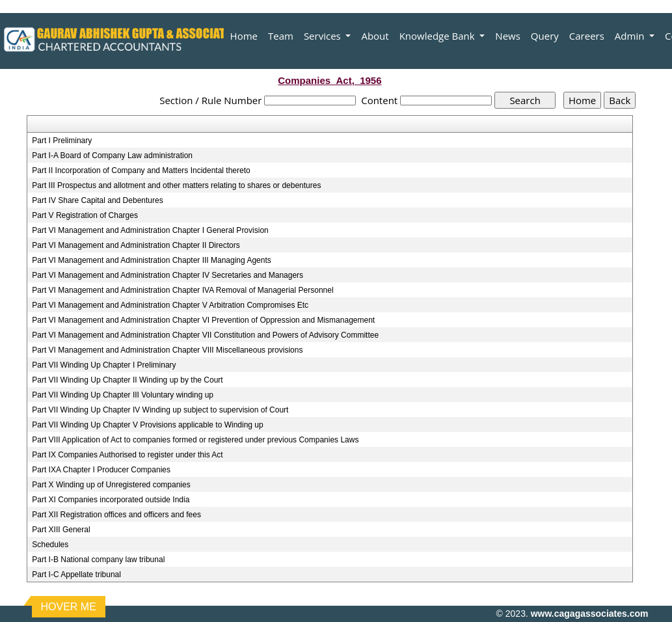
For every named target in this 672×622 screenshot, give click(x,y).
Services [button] (324, 36)
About (375, 36)
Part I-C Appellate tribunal (76, 575)
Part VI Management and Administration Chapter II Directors (136, 245)
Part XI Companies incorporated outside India (111, 500)
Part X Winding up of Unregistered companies (111, 485)
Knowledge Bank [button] (438, 36)
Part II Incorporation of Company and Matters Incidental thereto (141, 170)
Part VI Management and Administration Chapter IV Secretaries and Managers (168, 275)
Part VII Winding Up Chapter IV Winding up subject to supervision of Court (160, 410)
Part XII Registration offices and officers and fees (116, 515)
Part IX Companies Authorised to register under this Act (127, 455)
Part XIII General (61, 530)
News (508, 36)
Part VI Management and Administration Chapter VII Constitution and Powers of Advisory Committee (205, 335)
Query (545, 36)
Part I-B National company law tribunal (98, 560)
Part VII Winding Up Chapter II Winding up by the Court (127, 380)
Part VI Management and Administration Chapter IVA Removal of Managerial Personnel (182, 290)
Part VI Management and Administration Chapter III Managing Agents (152, 260)
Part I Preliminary (62, 141)
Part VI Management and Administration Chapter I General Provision (150, 230)
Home (244, 36)
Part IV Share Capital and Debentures (97, 200)
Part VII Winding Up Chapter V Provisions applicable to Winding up (148, 425)
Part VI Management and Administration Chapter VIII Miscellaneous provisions (167, 350)
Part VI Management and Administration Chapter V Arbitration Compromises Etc (170, 305)
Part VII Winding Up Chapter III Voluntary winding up (123, 395)
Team (281, 36)
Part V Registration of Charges (85, 215)
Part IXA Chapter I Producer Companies (101, 470)
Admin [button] (631, 36)
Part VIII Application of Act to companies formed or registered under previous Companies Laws (195, 440)
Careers (587, 36)
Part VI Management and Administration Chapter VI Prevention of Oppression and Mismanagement (203, 320)
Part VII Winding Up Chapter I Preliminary (104, 365)
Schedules (50, 545)
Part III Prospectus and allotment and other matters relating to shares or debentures (176, 185)
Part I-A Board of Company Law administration (112, 155)
